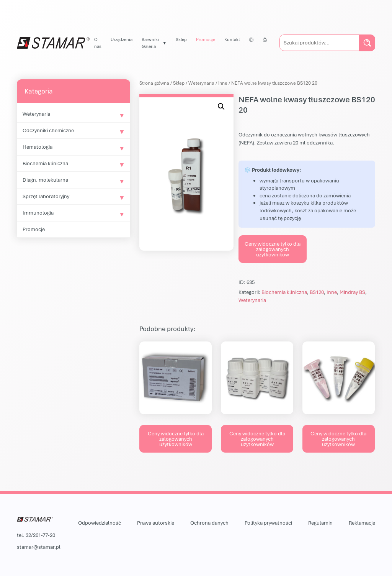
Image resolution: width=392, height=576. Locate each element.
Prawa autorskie (156, 523)
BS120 (317, 292)
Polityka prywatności (268, 523)
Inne (223, 83)
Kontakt (232, 39)
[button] (221, 107)
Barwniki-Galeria (151, 43)
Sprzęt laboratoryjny (46, 196)
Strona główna (154, 83)
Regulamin (320, 523)
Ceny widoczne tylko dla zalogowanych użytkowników (273, 249)
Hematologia (38, 147)
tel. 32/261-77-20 (36, 535)
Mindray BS (352, 292)
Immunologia (38, 213)
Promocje (206, 39)
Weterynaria (36, 114)
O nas (98, 43)
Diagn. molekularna (45, 180)
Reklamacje (362, 523)
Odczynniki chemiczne (48, 130)
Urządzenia (122, 39)
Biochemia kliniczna (45, 163)
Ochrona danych (209, 523)
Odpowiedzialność (100, 523)
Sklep (181, 39)
